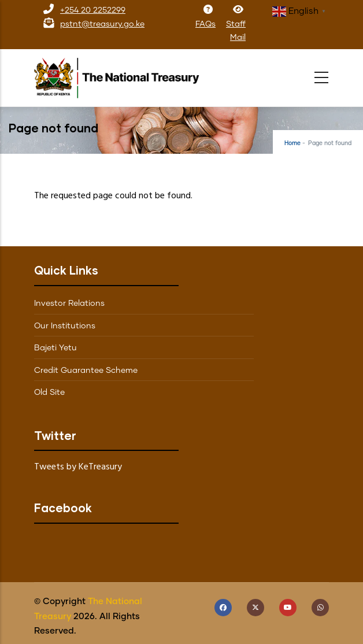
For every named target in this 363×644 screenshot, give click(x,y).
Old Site (49, 393)
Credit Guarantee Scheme (86, 371)
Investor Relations (69, 304)
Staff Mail (236, 24)
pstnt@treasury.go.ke (102, 24)
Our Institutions (65, 326)
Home (292, 143)
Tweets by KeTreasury (78, 467)
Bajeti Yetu (55, 348)
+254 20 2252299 (93, 10)
